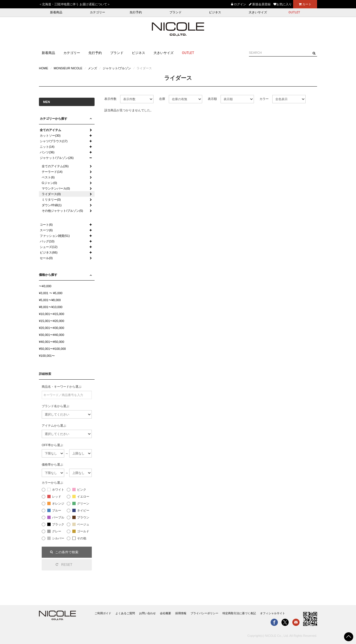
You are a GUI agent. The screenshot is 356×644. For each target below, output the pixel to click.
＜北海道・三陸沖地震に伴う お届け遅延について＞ (75, 4)
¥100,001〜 (47, 356)
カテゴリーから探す (54, 119)
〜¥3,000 (45, 286)
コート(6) (46, 225)
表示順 (212, 99)
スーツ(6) (46, 230)
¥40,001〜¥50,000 (52, 342)
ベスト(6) (48, 177)
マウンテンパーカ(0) (56, 188)
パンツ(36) (47, 152)
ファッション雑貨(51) (55, 236)
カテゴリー (97, 12)
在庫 (162, 99)
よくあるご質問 (125, 613)
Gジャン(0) (49, 183)
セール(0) (46, 258)
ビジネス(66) (49, 252)
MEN (46, 102)
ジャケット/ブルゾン (117, 68)
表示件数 (110, 99)
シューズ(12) (49, 247)
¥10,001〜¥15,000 (52, 314)
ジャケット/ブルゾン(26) (57, 158)
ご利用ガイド (103, 613)
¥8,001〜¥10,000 (51, 307)
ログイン (239, 4)
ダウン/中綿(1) (52, 205)
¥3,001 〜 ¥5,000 (51, 293)
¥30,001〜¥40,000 (52, 335)
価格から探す (48, 275)
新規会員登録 (260, 4)
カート (305, 4)
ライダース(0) (51, 194)
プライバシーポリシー (204, 613)
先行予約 (136, 12)
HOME (44, 68)
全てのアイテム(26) (55, 166)
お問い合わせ (147, 613)
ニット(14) (47, 147)
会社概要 (165, 613)
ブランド (175, 12)
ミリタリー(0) (51, 200)
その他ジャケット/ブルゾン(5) (62, 211)
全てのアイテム (50, 130)
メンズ (92, 68)
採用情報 (181, 613)
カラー (264, 99)
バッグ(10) (47, 241)
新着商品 (56, 12)
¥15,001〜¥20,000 (52, 321)
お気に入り (283, 4)
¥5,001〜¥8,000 (50, 300)
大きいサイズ (258, 12)
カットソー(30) (50, 136)
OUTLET (294, 12)
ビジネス (215, 12)
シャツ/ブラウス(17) (54, 141)
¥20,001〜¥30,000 (52, 328)
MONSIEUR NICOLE (68, 68)
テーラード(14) (52, 172)
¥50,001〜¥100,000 (52, 349)
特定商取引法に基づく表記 (239, 613)
